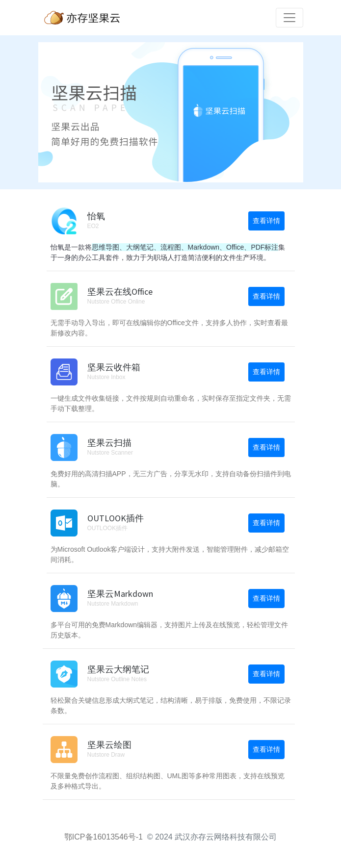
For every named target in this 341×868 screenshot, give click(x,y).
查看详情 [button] (266, 221)
